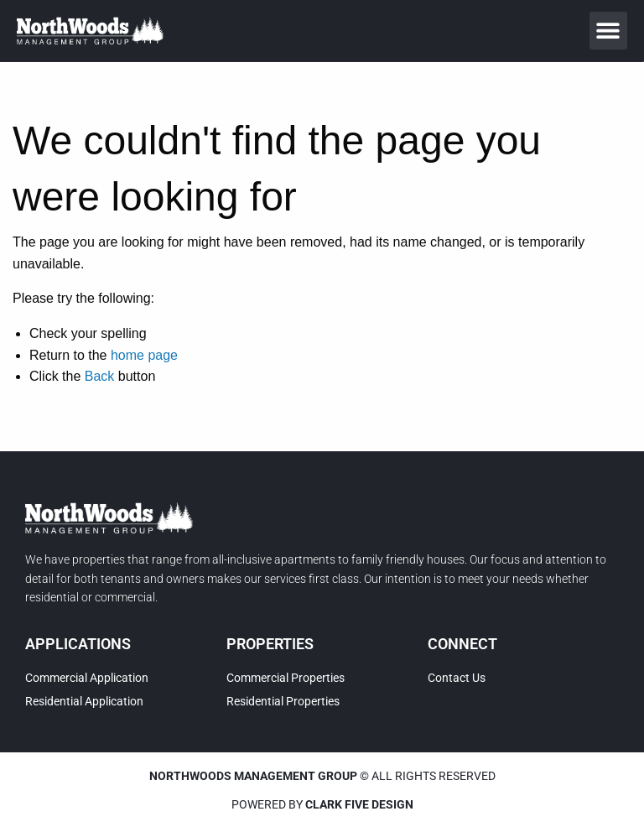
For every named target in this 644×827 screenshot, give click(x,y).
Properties (270, 644)
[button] (608, 31)
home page (144, 355)
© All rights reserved (322, 776)
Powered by (322, 804)
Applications (78, 644)
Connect (462, 644)
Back (100, 376)
